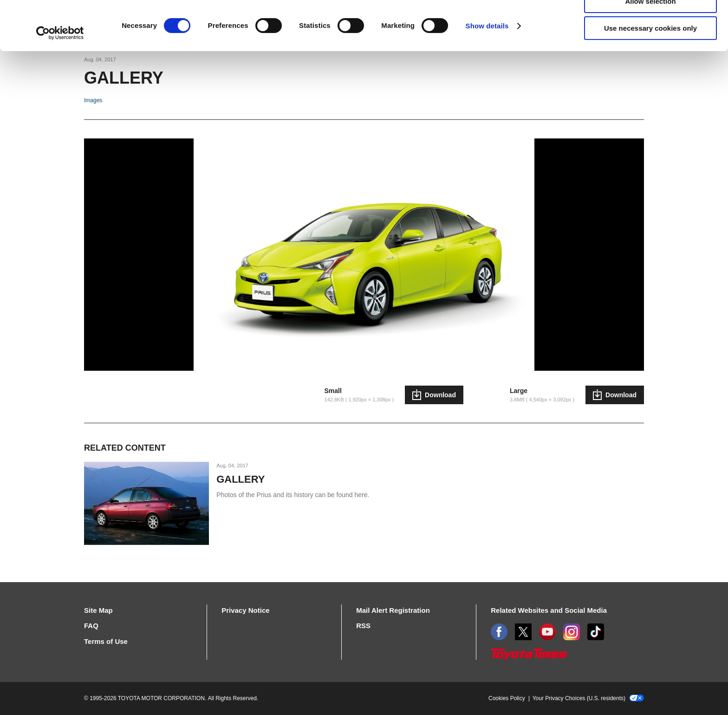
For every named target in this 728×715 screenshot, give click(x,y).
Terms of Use (106, 641)
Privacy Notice (245, 610)
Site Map (98, 610)
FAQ (91, 626)
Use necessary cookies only (650, 77)
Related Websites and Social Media (549, 610)
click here (398, 45)
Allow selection (650, 50)
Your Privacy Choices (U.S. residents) (588, 698)
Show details (487, 75)
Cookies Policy (507, 698)
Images (93, 100)
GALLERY (240, 479)
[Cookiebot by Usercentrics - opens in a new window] (60, 82)
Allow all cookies (651, 23)
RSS (363, 626)
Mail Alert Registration (393, 610)
